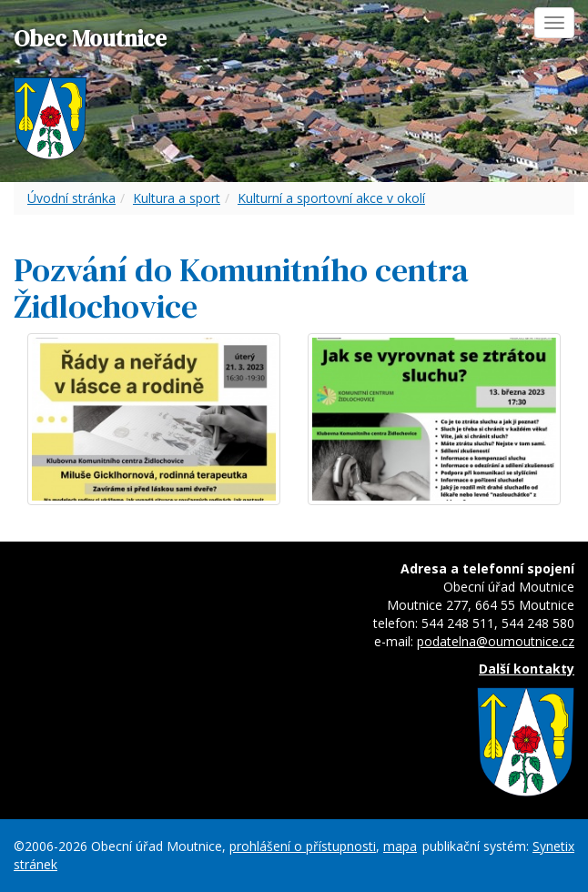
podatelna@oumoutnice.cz (496, 641)
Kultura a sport (177, 198)
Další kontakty (527, 669)
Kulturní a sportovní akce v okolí (331, 198)
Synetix (553, 846)
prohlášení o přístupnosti (303, 846)
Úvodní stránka (71, 198)
